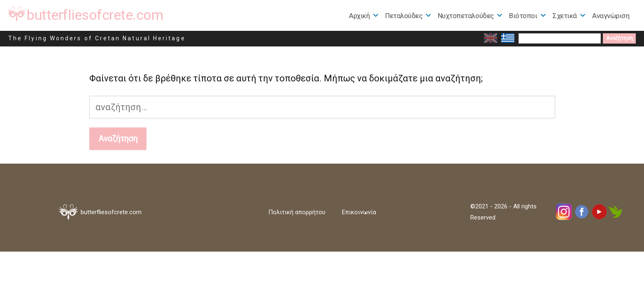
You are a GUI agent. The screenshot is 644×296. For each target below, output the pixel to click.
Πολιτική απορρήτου (297, 212)
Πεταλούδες (404, 16)
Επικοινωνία (359, 212)
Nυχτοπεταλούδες (466, 16)
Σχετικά (565, 16)
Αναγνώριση (611, 16)
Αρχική (359, 16)
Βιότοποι (523, 16)
